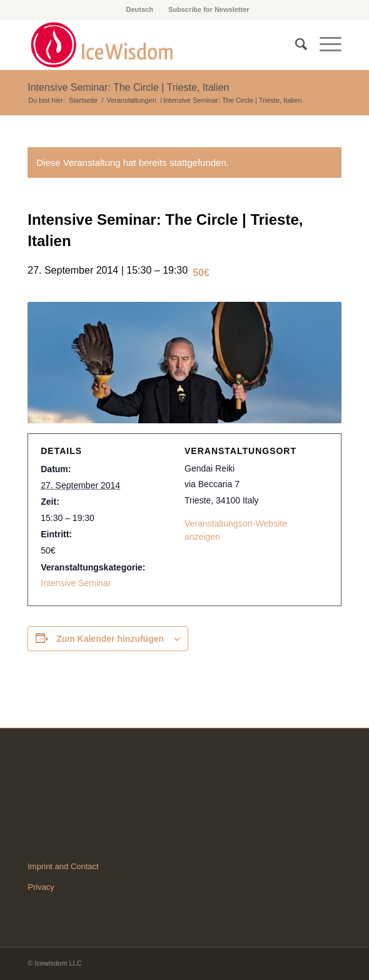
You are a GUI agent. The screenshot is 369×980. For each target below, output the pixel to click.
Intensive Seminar (76, 583)
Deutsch (139, 9)
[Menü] (324, 44)
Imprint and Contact (63, 866)
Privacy (41, 887)
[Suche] (295, 44)
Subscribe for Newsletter (209, 9)
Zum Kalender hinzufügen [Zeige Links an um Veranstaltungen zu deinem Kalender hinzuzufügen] (110, 639)
